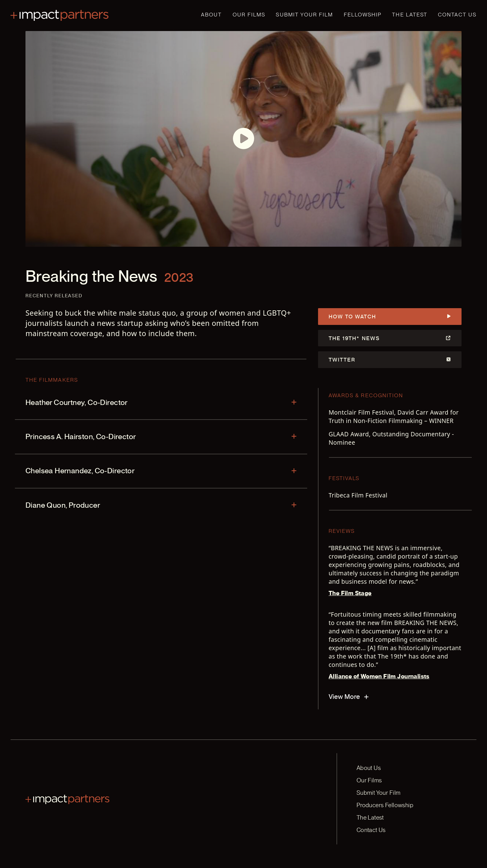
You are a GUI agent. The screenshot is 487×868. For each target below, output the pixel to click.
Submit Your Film (304, 15)
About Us (369, 768)
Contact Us (457, 15)
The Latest (410, 15)
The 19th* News (390, 338)
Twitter (390, 360)
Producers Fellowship (385, 805)
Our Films (249, 15)
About (211, 15)
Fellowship (363, 15)
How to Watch (390, 317)
